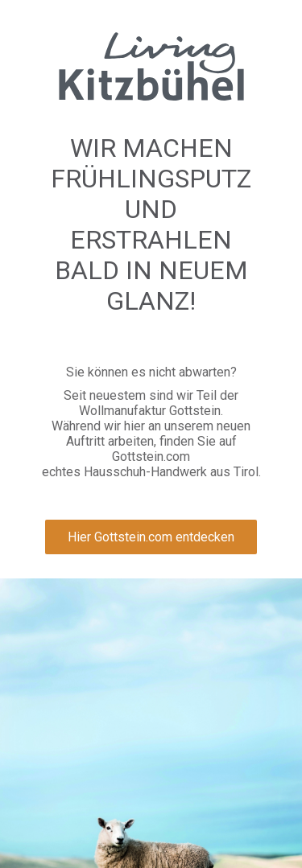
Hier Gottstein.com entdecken (151, 537)
